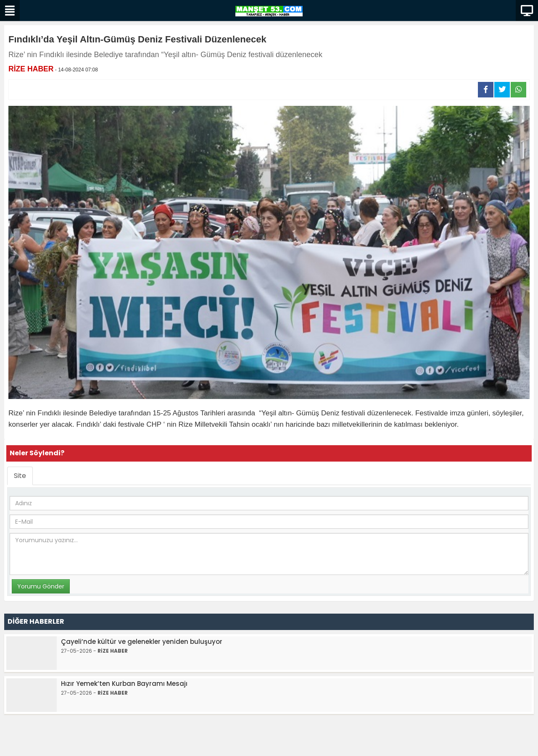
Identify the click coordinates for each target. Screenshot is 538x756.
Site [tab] (20, 476)
